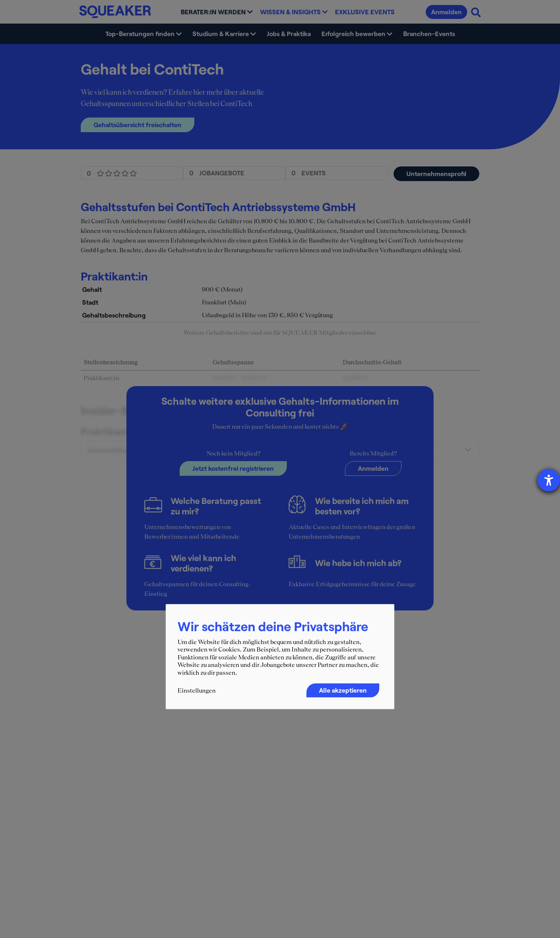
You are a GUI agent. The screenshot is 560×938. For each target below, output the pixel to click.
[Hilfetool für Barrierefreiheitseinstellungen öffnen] (549, 480)
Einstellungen (197, 690)
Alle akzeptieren (343, 690)
